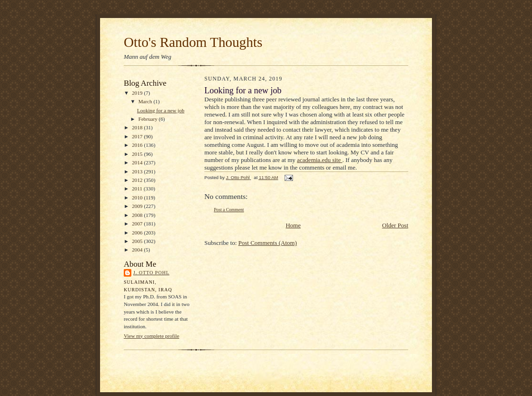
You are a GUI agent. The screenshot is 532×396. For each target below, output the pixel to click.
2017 (138, 136)
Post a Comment (229, 210)
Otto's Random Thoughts (193, 42)
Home (293, 225)
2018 (138, 127)
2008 (138, 215)
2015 (138, 154)
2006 (138, 233)
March (146, 101)
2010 (138, 198)
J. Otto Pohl (151, 273)
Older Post (395, 225)
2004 (138, 250)
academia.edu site (320, 160)
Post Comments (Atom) (268, 243)
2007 (138, 224)
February (149, 119)
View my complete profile (151, 336)
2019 (138, 93)
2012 (138, 180)
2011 (138, 189)
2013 (138, 171)
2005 (138, 241)
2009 (138, 206)
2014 (138, 162)
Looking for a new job (161, 110)
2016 (138, 145)
